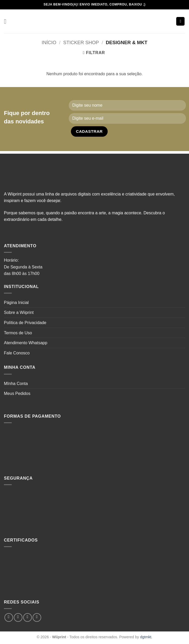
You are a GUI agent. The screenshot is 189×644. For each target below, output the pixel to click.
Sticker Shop (81, 42)
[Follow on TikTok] (28, 617)
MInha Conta (16, 384)
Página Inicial (16, 303)
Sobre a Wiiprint (19, 312)
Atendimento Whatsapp (26, 343)
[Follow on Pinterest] (37, 617)
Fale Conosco (17, 353)
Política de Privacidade (25, 323)
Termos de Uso (18, 333)
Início (49, 42)
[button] (7, 21)
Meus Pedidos (17, 393)
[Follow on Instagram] (18, 617)
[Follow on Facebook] (9, 617)
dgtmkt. (146, 637)
